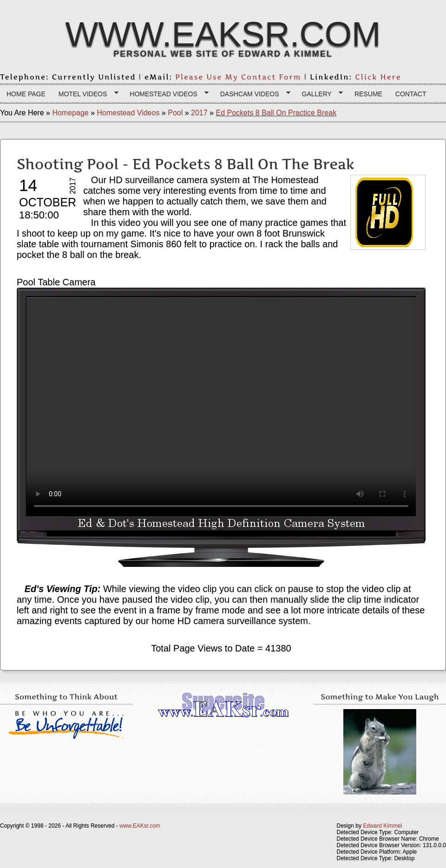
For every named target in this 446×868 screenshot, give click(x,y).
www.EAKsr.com (223, 34)
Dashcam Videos (252, 94)
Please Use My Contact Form (238, 77)
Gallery (319, 94)
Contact (411, 94)
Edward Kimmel (382, 826)
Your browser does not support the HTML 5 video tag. (221, 407)
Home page (26, 94)
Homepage (70, 113)
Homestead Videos (166, 94)
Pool (175, 113)
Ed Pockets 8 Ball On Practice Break (276, 113)
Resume (368, 94)
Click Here (378, 77)
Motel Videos (85, 94)
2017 (199, 113)
